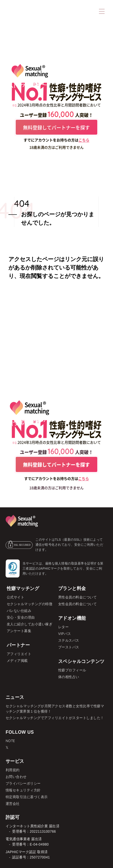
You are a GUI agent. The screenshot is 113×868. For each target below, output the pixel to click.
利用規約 (13, 770)
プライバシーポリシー (23, 783)
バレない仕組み (19, 611)
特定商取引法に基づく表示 (27, 797)
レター (64, 627)
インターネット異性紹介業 (27, 826)
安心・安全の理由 (21, 617)
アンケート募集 (19, 631)
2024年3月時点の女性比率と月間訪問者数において (59, 105)
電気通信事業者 (18, 839)
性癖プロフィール (72, 670)
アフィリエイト (19, 654)
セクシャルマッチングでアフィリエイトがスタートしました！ (55, 718)
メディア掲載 (17, 661)
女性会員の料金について (78, 604)
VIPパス (65, 634)
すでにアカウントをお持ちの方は (56, 140)
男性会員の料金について (78, 597)
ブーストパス (69, 647)
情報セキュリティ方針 (23, 790)
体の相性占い (69, 677)
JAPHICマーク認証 (21, 852)
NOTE (10, 741)
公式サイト (16, 597)
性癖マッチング (23, 588)
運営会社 (13, 804)
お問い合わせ (16, 777)
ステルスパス (69, 640)
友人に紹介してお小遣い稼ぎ (30, 624)
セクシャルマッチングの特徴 (30, 604)
